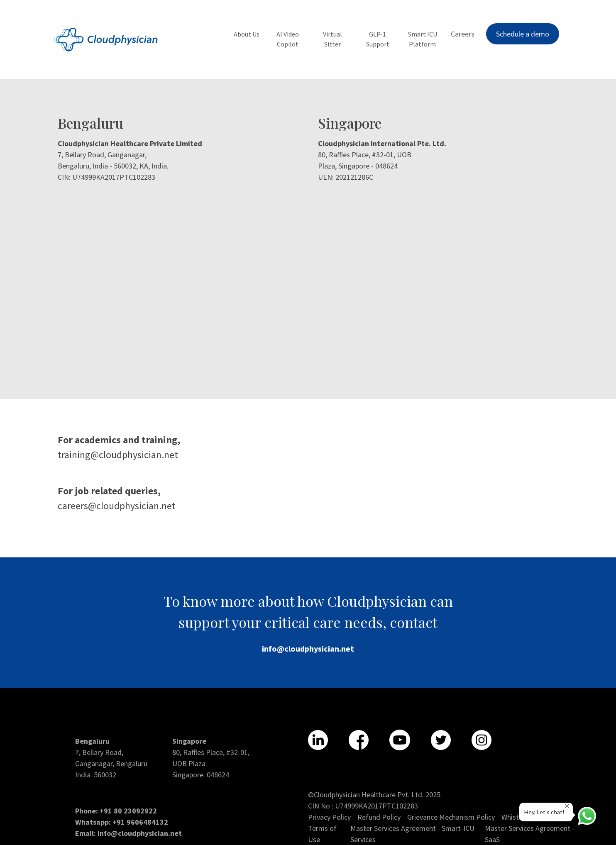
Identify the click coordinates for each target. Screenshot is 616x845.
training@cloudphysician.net (118, 455)
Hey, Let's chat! (547, 810)
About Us (247, 34)
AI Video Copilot (288, 39)
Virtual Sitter (332, 39)
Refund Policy (379, 817)
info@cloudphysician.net (308, 648)
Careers (463, 34)
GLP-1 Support (378, 39)
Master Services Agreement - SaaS (530, 834)
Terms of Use (322, 834)
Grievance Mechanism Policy (451, 817)
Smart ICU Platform (423, 39)
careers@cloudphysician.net (117, 506)
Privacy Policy (329, 817)
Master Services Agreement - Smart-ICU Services (412, 834)
